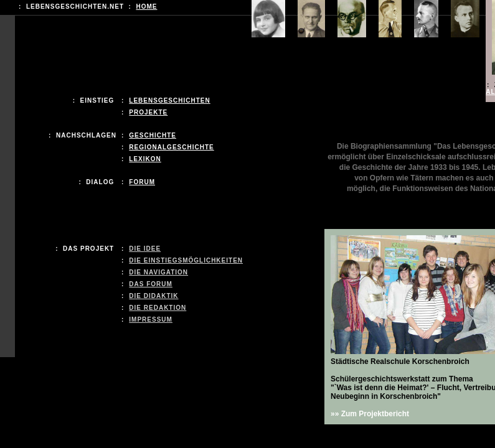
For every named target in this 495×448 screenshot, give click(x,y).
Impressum (151, 320)
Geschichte (153, 135)
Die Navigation (158, 272)
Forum (142, 182)
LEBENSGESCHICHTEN (169, 100)
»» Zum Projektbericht (370, 414)
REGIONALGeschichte (171, 147)
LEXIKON (145, 159)
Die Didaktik (153, 296)
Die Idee (145, 249)
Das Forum (151, 284)
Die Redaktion (158, 308)
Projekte (148, 112)
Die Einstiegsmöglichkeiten (186, 260)
